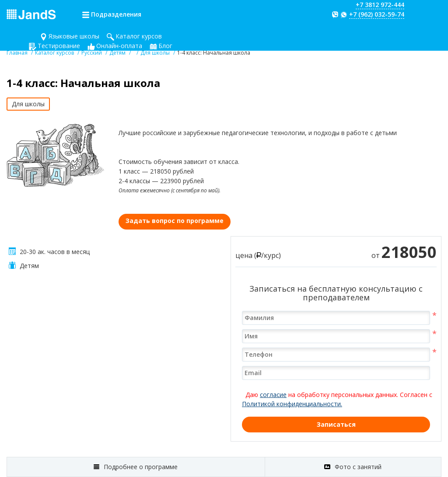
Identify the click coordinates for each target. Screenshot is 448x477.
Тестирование (59, 46)
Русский (92, 53)
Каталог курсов (139, 36)
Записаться (336, 424)
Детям (117, 53)
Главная (17, 53)
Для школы (155, 53)
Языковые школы (74, 36)
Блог (165, 46)
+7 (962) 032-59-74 (377, 14)
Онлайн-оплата (119, 46)
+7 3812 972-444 (380, 5)
